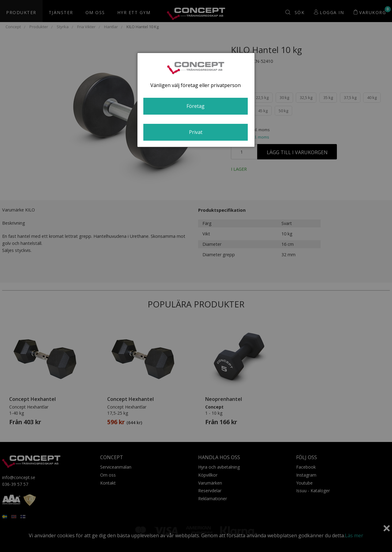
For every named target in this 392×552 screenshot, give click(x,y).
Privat (196, 132)
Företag (196, 106)
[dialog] (196, 100)
